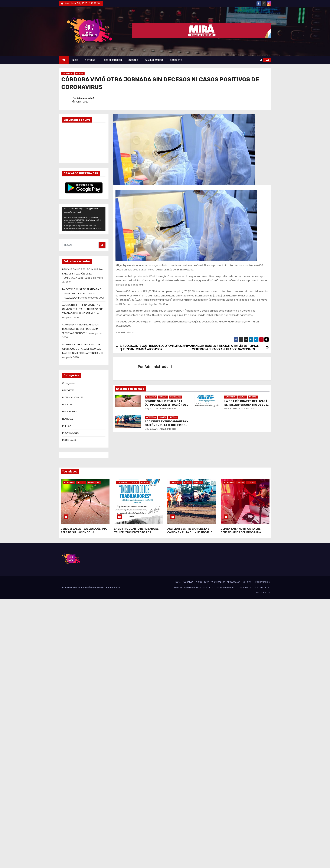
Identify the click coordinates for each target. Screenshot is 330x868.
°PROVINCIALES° (262, 587)
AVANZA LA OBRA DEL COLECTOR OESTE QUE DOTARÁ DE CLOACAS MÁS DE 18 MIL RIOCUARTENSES (82, 349)
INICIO (75, 60)
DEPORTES (68, 390)
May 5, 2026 (151, 409)
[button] (261, 60)
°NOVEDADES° (218, 582)
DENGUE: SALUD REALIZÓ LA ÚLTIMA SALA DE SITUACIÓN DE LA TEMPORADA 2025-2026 (82, 274)
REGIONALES (69, 440)
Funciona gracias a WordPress (74, 587)
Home (178, 582)
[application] (84, 219)
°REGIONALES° (263, 593)
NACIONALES (68, 74)
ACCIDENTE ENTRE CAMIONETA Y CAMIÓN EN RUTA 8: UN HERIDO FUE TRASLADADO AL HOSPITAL (83, 309)
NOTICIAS (91, 60)
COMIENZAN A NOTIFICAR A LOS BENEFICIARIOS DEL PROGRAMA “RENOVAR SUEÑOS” (80, 329)
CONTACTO (177, 60)
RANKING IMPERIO (154, 60)
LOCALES (67, 405)
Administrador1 (86, 98)
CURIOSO (133, 60)
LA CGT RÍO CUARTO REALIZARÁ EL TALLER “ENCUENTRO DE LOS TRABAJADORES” (82, 293)
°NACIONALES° (245, 587)
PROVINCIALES (70, 433)
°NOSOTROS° (202, 582)
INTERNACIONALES (73, 397)
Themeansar (114, 587)
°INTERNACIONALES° (226, 587)
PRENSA (67, 426)
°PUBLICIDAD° (234, 582)
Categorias (69, 383)
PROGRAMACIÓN (113, 60)
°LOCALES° (188, 582)
